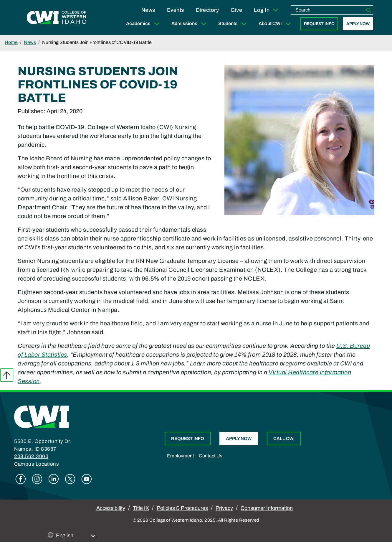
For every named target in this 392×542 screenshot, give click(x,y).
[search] (328, 10)
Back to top (7, 375)
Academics (144, 24)
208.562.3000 (31, 456)
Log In (266, 10)
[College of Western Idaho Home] (57, 18)
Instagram (37, 479)
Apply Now (358, 24)
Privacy (224, 508)
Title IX (141, 508)
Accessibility (111, 508)
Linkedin (54, 479)
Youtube (87, 479)
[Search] (369, 10)
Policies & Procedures (182, 508)
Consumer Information (267, 508)
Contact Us (211, 456)
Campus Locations (37, 464)
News (148, 10)
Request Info (319, 24)
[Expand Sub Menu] (157, 24)
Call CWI (284, 439)
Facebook (21, 479)
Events (176, 10)
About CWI (276, 24)
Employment (181, 456)
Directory (207, 10)
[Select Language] (76, 536)
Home (11, 42)
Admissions (190, 24)
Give (236, 10)
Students (234, 24)
